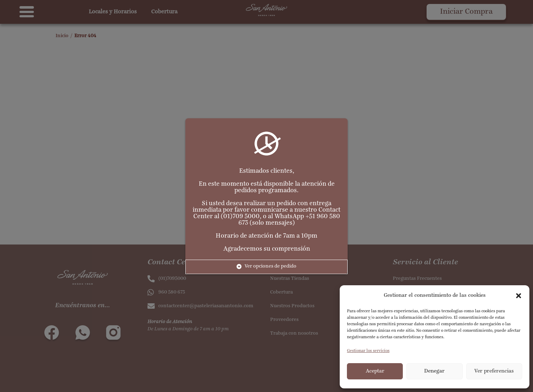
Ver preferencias (494, 371)
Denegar (434, 371)
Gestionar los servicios (368, 351)
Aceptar (375, 371)
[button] (519, 296)
